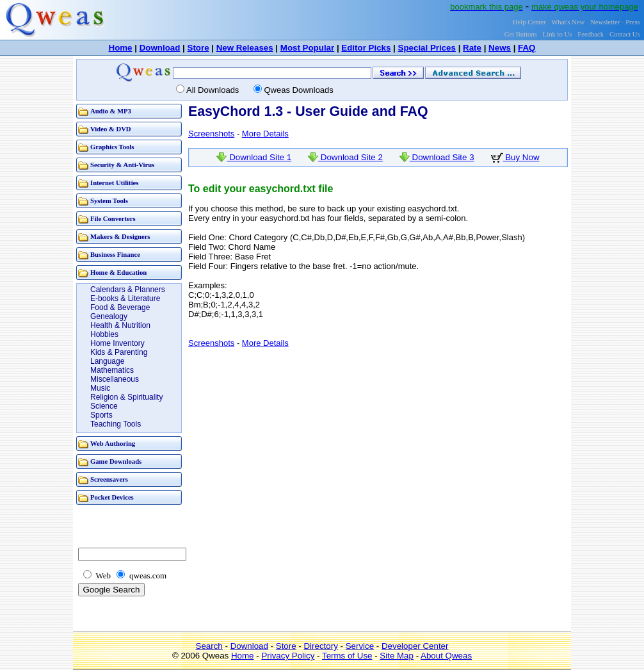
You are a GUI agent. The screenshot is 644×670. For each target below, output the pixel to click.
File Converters (113, 219)
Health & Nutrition (120, 325)
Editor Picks (366, 48)
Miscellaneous (115, 379)
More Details (265, 134)
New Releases (245, 48)
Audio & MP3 (111, 111)
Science (104, 406)
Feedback (591, 34)
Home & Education (118, 273)
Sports (101, 415)
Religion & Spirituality (126, 397)
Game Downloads (116, 462)
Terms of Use (347, 656)
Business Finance (115, 255)
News (500, 48)
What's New (568, 22)
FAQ (527, 48)
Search (209, 646)
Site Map (397, 656)
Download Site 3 (437, 157)
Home (121, 48)
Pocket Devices (112, 497)
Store (198, 48)
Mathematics (112, 370)
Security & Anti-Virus (122, 165)
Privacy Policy (288, 656)
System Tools (109, 201)
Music (100, 388)
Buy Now (515, 157)
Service (360, 646)
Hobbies (104, 334)
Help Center (529, 22)
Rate (472, 48)
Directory (320, 646)
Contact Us (625, 34)
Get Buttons (521, 34)
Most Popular (307, 48)
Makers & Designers (120, 237)
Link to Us (558, 34)
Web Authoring (113, 444)
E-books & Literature (125, 298)
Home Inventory (117, 343)
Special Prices (427, 48)
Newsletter (605, 22)
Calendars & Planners (128, 290)
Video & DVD (111, 129)
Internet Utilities (114, 183)
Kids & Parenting (119, 352)
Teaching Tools (116, 424)
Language (107, 361)
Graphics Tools (112, 147)
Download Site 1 (254, 157)
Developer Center (415, 646)
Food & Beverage (120, 307)
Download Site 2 (345, 157)
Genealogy (109, 316)
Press (633, 22)
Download (160, 48)
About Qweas (446, 656)
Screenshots (211, 134)
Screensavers (109, 479)
